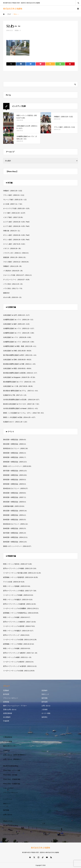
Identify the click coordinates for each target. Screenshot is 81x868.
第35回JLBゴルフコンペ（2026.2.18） (16, 448)
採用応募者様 (8, 713)
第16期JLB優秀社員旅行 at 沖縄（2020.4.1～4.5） (20, 364)
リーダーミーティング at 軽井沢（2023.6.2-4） (19, 662)
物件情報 (45, 698)
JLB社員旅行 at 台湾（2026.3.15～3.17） (17, 315)
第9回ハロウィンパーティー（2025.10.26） (18, 466)
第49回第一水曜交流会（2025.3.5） (15, 520)
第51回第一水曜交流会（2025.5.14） (15, 511)
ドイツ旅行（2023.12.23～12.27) (14, 213)
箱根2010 (6, 293)
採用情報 (6, 702)
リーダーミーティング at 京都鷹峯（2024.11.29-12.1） (21, 608)
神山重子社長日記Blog (11, 766)
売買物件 (6, 690)
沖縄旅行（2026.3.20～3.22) (13, 191)
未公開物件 (7, 717)
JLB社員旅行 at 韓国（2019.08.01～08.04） (18, 368)
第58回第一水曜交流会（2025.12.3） (15, 462)
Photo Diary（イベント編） (12, 770)
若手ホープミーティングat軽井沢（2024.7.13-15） (20, 622)
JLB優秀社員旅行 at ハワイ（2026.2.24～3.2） (19, 320)
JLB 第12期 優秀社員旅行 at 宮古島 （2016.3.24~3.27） (22, 400)
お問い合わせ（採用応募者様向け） (15, 755)
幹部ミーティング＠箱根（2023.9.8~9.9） (17, 648)
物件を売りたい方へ (10, 746)
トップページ (8, 799)
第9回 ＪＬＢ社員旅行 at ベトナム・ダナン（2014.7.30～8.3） (24, 413)
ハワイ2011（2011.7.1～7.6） (13, 288)
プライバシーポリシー (11, 698)
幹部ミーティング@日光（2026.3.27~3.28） (18, 564)
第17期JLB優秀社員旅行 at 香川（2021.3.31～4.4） (20, 355)
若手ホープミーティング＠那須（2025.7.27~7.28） (20, 591)
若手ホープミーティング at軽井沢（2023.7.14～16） (21, 653)
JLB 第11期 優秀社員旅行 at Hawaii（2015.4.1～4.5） (21, 408)
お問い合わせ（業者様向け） (13, 759)
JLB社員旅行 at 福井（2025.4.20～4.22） (17, 324)
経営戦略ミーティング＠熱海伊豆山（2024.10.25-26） (21, 613)
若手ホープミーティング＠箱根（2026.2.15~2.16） (20, 568)
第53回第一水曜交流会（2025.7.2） (15, 497)
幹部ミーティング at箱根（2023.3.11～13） (18, 657)
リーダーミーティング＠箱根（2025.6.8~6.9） (19, 595)
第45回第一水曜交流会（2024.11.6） (15, 542)
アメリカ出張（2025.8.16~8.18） (14, 582)
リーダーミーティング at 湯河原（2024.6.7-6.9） (19, 626)
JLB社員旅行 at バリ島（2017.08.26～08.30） (18, 386)
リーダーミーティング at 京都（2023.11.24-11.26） (20, 640)
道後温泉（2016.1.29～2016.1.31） (15, 257)
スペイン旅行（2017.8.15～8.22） (15, 244)
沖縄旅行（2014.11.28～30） (13, 266)
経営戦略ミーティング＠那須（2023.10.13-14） (19, 644)
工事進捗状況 (8, 737)
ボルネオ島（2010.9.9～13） (13, 297)
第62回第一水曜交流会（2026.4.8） (15, 440)
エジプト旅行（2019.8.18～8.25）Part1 (16, 226)
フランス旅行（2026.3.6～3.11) (14, 195)
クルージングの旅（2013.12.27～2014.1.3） (18, 275)
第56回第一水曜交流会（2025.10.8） (15, 475)
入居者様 (45, 709)
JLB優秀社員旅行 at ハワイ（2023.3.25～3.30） (19, 342)
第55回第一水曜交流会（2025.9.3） (15, 480)
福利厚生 (45, 717)
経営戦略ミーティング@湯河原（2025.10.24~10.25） (21, 577)
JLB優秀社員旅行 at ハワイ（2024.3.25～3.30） (19, 333)
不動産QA (6, 750)
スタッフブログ (8, 788)
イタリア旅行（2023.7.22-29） (13, 217)
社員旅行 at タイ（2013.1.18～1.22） (16, 422)
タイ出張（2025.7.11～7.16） (13, 204)
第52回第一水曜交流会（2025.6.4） (15, 502)
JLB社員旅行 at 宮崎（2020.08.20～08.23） (18, 360)
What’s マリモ (8, 821)
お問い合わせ (46, 706)
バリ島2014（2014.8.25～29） (13, 271)
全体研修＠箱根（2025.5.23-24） (14, 506)
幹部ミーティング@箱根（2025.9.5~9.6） (17, 586)
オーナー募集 (46, 713)
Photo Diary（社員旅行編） (12, 784)
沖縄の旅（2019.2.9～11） (12, 231)
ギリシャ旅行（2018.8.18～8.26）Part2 (16, 235)
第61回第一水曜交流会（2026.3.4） (15, 444)
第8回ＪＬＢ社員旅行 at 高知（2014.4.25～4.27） (20, 417)
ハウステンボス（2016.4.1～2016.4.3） (16, 253)
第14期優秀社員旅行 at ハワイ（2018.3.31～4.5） (20, 382)
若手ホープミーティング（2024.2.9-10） (17, 635)
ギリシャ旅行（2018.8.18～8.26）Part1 (16, 240)
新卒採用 (6, 694)
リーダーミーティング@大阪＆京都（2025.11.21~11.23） (22, 573)
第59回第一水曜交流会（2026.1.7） (15, 457)
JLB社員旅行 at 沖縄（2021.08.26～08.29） (18, 351)
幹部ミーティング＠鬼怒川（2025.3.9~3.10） (18, 600)
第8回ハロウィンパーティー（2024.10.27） (18, 546)
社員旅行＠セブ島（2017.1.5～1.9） (15, 395)
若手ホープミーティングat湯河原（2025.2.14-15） (20, 604)
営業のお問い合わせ (10, 709)
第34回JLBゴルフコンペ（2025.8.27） (16, 488)
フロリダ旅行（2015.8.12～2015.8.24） (16, 262)
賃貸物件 (45, 690)
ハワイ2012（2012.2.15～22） (13, 284)
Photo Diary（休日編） (11, 775)
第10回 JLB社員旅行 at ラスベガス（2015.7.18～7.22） (22, 404)
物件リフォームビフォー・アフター (15, 706)
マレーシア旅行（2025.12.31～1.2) (15, 200)
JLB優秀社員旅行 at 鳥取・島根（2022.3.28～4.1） (20, 346)
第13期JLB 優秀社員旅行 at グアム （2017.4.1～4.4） (21, 391)
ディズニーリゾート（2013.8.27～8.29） (17, 280)
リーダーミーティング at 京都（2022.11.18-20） (19, 671)
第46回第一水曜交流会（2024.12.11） (16, 537)
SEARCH (78, 3)
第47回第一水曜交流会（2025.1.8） (15, 533)
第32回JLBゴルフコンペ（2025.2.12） (16, 524)
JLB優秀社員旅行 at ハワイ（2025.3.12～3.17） (19, 328)
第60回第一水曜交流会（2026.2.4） (15, 453)
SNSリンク (45, 694)
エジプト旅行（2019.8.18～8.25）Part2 (16, 222)
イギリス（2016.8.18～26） (12, 248)
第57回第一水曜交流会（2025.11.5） (15, 471)
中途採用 (6, 721)
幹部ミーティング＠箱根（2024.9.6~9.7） (17, 617)
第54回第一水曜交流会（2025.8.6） (15, 493)
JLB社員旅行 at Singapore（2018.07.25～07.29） (20, 377)
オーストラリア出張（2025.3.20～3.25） (17, 208)
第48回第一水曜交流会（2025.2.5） (15, 528)
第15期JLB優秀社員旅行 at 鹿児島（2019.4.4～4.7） (21, 373)
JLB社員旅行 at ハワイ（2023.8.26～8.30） (18, 337)
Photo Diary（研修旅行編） (12, 779)
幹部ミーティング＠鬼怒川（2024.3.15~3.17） (19, 631)
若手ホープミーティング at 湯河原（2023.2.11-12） (20, 666)
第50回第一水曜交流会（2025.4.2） (15, 515)
